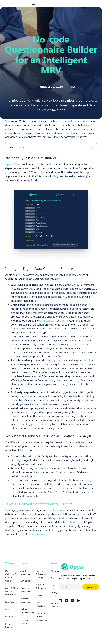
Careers (54, 589)
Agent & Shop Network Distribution (12, 595)
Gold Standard (48, 324)
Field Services (11, 605)
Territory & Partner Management (42, 620)
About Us (55, 574)
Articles (71, 89)
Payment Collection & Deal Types (41, 577)
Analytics (40, 599)
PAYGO (8, 612)
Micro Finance (11, 620)
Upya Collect (13, 167)
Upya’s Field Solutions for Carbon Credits (39, 507)
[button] (33, 5)
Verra (65, 324)
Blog (53, 581)
